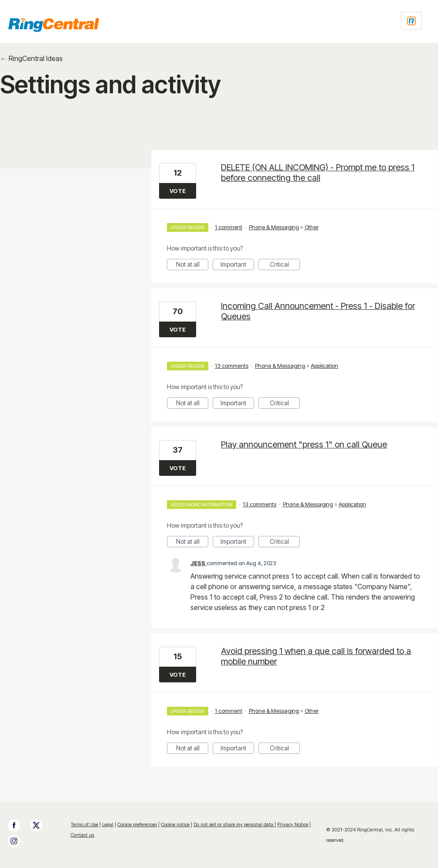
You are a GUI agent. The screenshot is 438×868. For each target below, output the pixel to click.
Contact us (82, 835)
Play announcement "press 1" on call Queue (304, 444)
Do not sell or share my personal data (234, 824)
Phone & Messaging (274, 227)
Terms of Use (84, 824)
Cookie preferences (137, 824)
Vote (178, 191)
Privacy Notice (293, 824)
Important (237, 265)
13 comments (232, 366)
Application (324, 366)
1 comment (229, 227)
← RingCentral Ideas (31, 58)
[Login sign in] (411, 21)
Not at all (192, 265)
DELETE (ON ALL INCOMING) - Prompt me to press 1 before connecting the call (318, 173)
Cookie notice (175, 824)
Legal (108, 824)
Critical (285, 265)
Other (312, 227)
